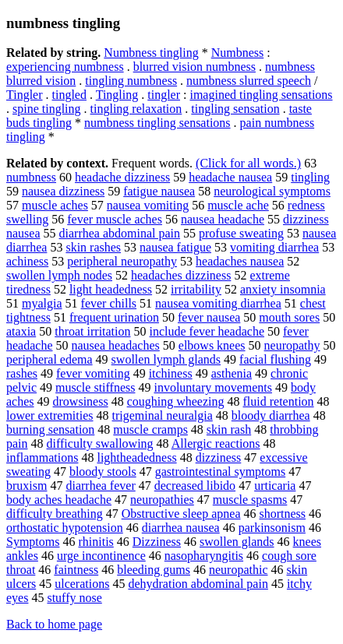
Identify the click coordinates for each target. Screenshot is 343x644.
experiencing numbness (65, 67)
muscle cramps (150, 429)
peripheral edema (50, 359)
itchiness (171, 373)
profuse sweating (241, 233)
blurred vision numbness (194, 67)
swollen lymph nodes (59, 275)
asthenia (232, 373)
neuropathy (292, 345)
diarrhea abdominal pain (120, 233)
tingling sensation (235, 109)
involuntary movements (213, 387)
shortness (283, 514)
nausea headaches (116, 345)
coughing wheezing (176, 401)
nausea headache (223, 219)
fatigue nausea (159, 191)
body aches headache (59, 500)
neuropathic (239, 570)
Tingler (25, 95)
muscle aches (55, 205)
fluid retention (279, 401)
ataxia (21, 331)
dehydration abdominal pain (198, 584)
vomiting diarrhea (274, 247)
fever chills (109, 303)
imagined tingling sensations (261, 95)
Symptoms (33, 542)
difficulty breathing (55, 514)
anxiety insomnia (283, 289)
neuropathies (162, 500)
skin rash (229, 429)
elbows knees (212, 345)
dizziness (219, 457)
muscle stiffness (95, 387)
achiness (27, 261)
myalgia (42, 303)
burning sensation (50, 429)
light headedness (111, 289)
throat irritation (92, 331)
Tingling (117, 95)
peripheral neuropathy (122, 261)
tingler (164, 95)
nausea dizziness (63, 191)
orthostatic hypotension (65, 528)
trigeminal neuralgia (163, 415)
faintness (76, 570)
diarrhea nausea (181, 528)
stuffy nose (74, 598)
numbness (31, 177)
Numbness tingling (151, 53)
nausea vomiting (148, 205)
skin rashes (93, 247)
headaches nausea (240, 261)
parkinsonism (272, 528)
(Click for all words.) (248, 163)
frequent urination (114, 317)
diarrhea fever (100, 486)
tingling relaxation (136, 109)
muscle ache (238, 205)
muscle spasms (250, 500)
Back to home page (54, 624)
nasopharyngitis (204, 556)
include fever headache (207, 331)
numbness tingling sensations (157, 123)
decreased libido (195, 486)
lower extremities (50, 415)
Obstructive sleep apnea (181, 514)
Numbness (238, 53)
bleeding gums (154, 570)
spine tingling (47, 109)
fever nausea (209, 317)
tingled (69, 95)
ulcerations (82, 584)
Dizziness (157, 542)
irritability (196, 289)
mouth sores (289, 317)
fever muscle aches (115, 219)
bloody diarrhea (271, 415)
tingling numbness (131, 81)
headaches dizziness (181, 275)
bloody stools (103, 472)
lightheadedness (136, 457)
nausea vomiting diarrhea (218, 303)
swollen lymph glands (166, 359)
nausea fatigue (175, 247)
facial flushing (275, 359)
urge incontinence (101, 556)
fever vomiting (93, 373)
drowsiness (81, 401)
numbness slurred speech (249, 81)
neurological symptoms (272, 191)
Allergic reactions (216, 443)
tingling (310, 177)
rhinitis (95, 542)
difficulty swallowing (100, 443)
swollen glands (237, 542)
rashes (22, 373)
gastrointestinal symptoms (221, 472)
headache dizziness (122, 177)
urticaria (275, 486)
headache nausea (230, 177)
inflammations (42, 457)
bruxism (27, 486)
